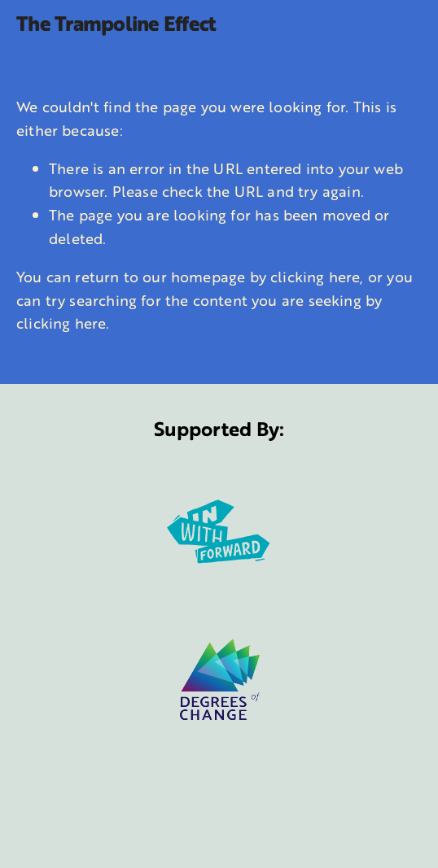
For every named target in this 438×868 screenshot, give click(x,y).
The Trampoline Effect (116, 23)
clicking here (315, 277)
